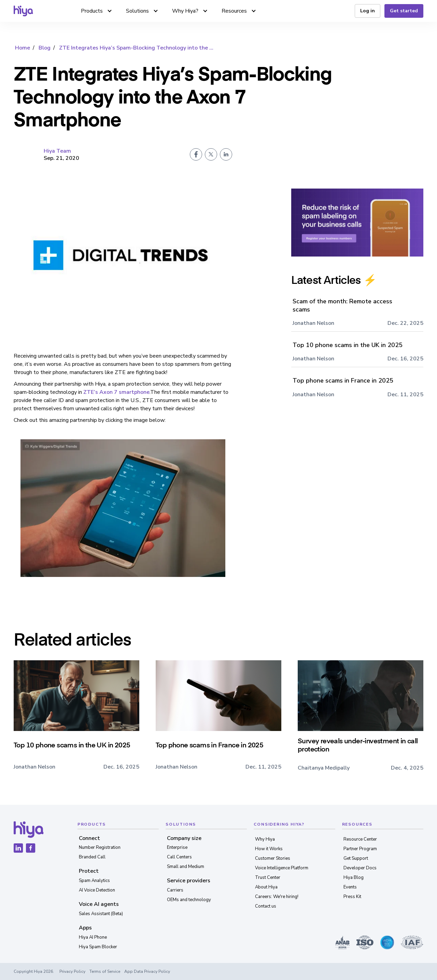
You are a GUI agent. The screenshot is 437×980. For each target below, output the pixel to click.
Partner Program (360, 849)
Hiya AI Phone (93, 937)
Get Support (356, 858)
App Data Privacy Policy (147, 971)
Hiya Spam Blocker (98, 947)
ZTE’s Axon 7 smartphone (116, 392)
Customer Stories (273, 858)
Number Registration (100, 847)
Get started (404, 11)
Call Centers (179, 857)
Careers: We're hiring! (277, 897)
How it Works (269, 849)
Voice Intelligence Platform (282, 868)
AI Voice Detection (97, 890)
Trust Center (268, 878)
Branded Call (92, 857)
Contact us (266, 906)
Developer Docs (360, 868)
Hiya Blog (354, 878)
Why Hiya (265, 839)
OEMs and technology (189, 900)
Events (350, 887)
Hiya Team (57, 151)
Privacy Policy (72, 971)
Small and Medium (186, 867)
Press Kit (352, 897)
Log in (368, 11)
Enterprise (177, 847)
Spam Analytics (94, 881)
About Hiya (266, 887)
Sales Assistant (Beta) (101, 914)
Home (23, 48)
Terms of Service (105, 971)
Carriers (175, 890)
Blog (45, 48)
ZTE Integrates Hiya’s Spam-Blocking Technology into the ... (136, 48)
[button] (97, 11)
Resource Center (360, 839)
